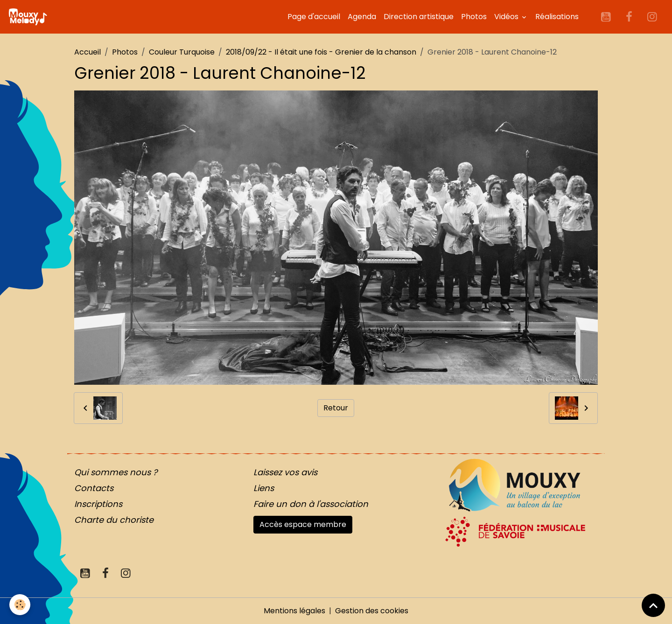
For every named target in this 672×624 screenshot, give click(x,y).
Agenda (362, 17)
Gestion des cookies (372, 611)
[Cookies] (20, 605)
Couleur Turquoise (182, 52)
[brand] (29, 17)
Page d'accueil (314, 17)
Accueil (87, 52)
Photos (474, 17)
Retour (336, 408)
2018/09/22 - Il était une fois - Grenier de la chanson (321, 52)
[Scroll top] (653, 605)
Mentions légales (294, 611)
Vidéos (507, 17)
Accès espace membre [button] (303, 524)
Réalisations (557, 17)
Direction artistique (419, 17)
